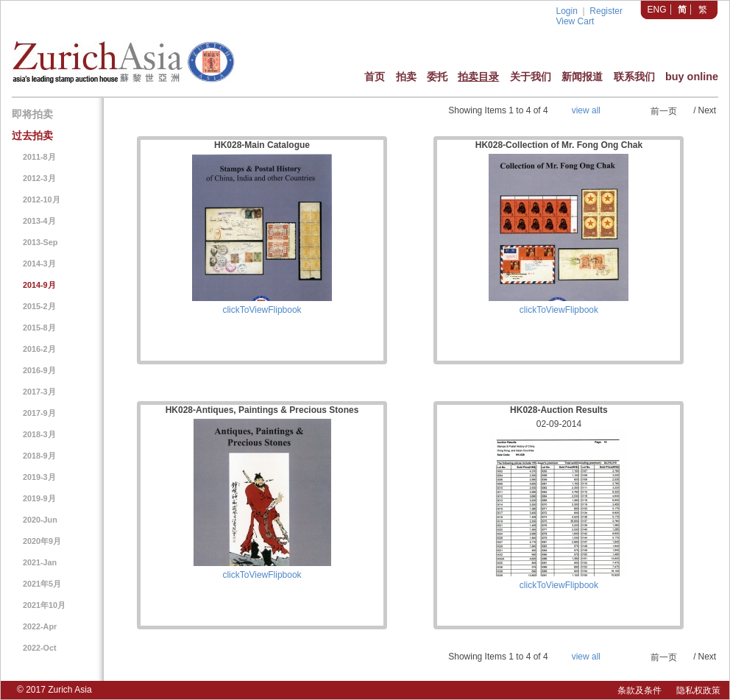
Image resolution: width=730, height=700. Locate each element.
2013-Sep (40, 242)
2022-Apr (40, 626)
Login (566, 11)
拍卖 (406, 77)
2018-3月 (39, 434)
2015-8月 (39, 328)
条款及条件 (639, 690)
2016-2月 (39, 349)
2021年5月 (42, 584)
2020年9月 (42, 541)
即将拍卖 (32, 114)
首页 (375, 77)
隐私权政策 (698, 690)
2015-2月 (39, 306)
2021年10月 (44, 605)
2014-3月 (39, 264)
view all (586, 110)
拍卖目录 (478, 77)
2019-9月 (39, 498)
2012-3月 (39, 178)
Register (606, 11)
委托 (437, 77)
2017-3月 (39, 392)
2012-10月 (42, 199)
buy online (692, 77)
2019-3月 (39, 477)
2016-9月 (39, 370)
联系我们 (634, 77)
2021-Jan (40, 562)
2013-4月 (39, 221)
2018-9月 (39, 456)
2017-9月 (39, 413)
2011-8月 (39, 157)
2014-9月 (39, 285)
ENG (657, 10)
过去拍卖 (32, 135)
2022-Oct (40, 648)
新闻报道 (582, 77)
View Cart (575, 21)
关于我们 (531, 77)
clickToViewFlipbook (262, 310)
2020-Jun (40, 520)
